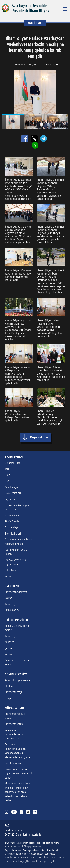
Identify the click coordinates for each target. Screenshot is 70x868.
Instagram (7, 812)
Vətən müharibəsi (14, 515)
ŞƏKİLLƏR (35, 23)
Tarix (7, 469)
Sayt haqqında (13, 830)
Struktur (9, 686)
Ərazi (7, 475)
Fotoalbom (10, 570)
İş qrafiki (9, 598)
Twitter (28, 812)
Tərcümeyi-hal (12, 604)
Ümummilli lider (13, 463)
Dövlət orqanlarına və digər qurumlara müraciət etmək (18, 773)
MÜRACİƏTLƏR (14, 708)
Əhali (7, 481)
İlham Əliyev (39, 11)
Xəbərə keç (49, 65)
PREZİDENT (12, 586)
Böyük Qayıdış (12, 522)
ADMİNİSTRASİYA (16, 674)
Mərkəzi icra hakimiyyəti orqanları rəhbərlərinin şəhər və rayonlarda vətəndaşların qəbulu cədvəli (18, 792)
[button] (65, 92)
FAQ (7, 826)
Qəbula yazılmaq (13, 763)
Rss (35, 812)
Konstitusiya (11, 487)
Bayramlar (10, 499)
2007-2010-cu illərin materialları (24, 835)
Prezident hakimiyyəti (16, 592)
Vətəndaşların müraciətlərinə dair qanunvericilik (15, 734)
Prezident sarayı (13, 692)
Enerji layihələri (13, 534)
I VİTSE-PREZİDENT (17, 620)
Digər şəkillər (39, 437)
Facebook (21, 812)
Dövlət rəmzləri (13, 493)
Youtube (14, 812)
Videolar (9, 654)
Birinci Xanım (12, 610)
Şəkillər (9, 648)
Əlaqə (8, 698)
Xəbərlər (9, 642)
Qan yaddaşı (11, 527)
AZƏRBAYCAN (14, 457)
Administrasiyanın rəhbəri (18, 680)
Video (8, 576)
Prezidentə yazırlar (15, 724)
